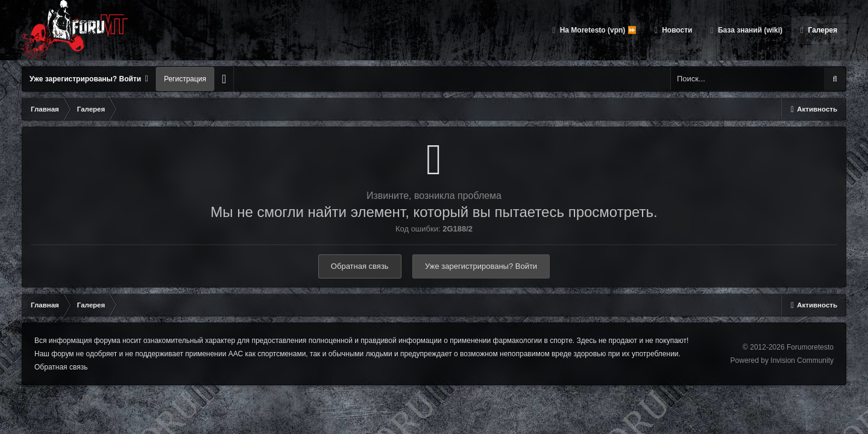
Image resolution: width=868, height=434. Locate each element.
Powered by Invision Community (782, 360)
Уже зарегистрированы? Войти (89, 79)
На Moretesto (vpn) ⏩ (597, 30)
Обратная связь (360, 266)
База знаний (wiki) (749, 30)
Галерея (822, 30)
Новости (676, 30)
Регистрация (185, 79)
